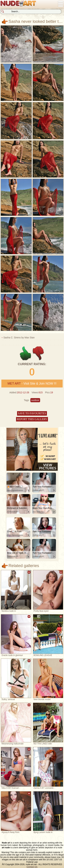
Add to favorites (29, 574)
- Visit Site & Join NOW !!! (32, 384)
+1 (26, 353)
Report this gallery (32, 419)
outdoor (35, 400)
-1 (38, 353)
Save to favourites (32, 413)
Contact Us (32, 867)
